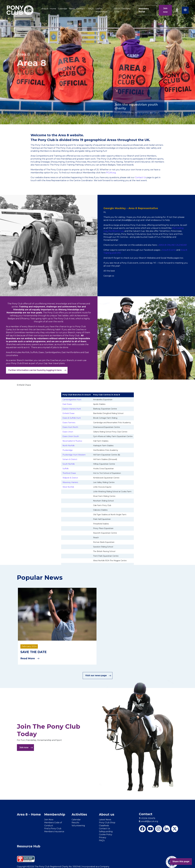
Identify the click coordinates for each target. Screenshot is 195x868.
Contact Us (81, 10)
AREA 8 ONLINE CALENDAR (173, 245)
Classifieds (104, 826)
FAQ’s (91, 9)
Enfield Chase (69, 413)
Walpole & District (70, 478)
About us (107, 814)
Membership (55, 814)
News (72, 9)
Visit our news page (98, 676)
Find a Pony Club (53, 829)
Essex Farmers (69, 423)
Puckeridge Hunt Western (74, 455)
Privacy (103, 837)
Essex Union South (71, 436)
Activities (79, 814)
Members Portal (144, 10)
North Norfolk (69, 446)
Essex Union (68, 432)
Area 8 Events (169, 250)
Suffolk (66, 469)
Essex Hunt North (70, 427)
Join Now (49, 820)
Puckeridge (68, 450)
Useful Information (101, 10)
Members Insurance (54, 832)
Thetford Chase (69, 473)
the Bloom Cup (116, 231)
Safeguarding (106, 832)
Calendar (63, 9)
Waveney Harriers (70, 482)
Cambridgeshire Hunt (72, 400)
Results (75, 823)
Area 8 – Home (49, 9)
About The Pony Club (122, 10)
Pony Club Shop (107, 823)
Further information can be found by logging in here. (37, 370)
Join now (165, 10)
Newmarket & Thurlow (72, 441)
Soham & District (70, 459)
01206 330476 (147, 818)
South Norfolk (69, 464)
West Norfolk (68, 487)
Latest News (105, 820)
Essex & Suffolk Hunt (72, 418)
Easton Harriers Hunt (72, 409)
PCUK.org (111, 173)
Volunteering (78, 826)
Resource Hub (29, 846)
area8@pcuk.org (148, 821)
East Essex (67, 404)
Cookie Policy (106, 834)
